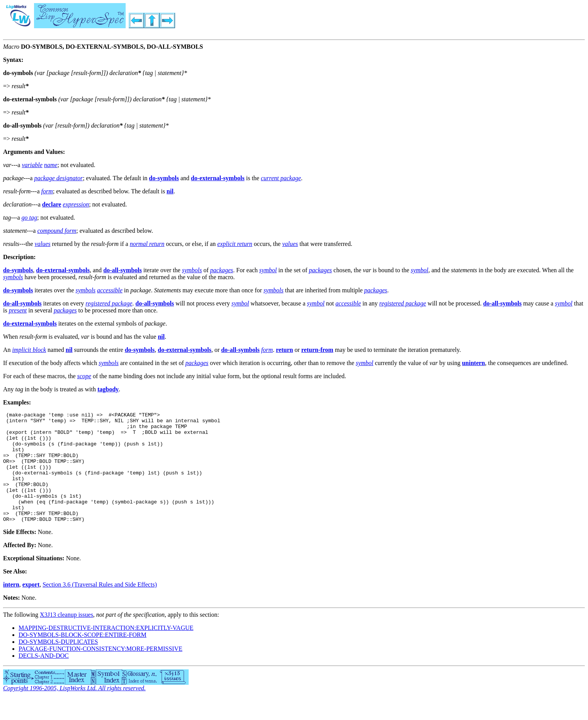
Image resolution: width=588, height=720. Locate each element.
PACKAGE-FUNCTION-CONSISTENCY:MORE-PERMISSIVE (101, 671)
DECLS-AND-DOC (44, 678)
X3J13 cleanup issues (66, 637)
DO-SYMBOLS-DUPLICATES (58, 664)
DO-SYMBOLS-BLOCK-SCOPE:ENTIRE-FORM (83, 657)
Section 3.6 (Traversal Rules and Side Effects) (100, 607)
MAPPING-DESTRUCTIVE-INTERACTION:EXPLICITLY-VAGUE (106, 650)
